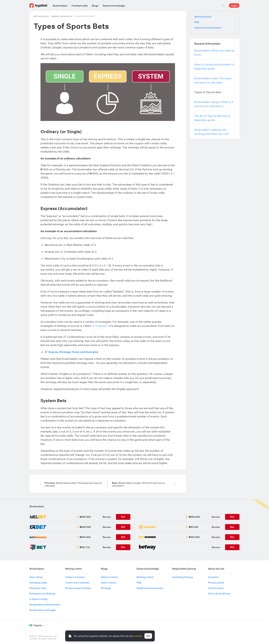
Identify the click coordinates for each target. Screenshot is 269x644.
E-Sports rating (38, 599)
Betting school (41, 16)
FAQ (197, 22)
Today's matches (75, 577)
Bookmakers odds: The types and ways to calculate (73, 484)
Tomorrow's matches (77, 583)
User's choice (109, 583)
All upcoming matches (78, 588)
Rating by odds (38, 583)
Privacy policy (216, 583)
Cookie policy (216, 588)
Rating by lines (38, 588)
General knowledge (114, 6)
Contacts (213, 577)
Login (234, 5)
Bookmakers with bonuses (45, 605)
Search (223, 5)
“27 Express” (99, 326)
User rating (36, 577)
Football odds (80, 6)
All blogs (106, 588)
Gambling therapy (183, 577)
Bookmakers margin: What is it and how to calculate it (138, 484)
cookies (138, 636)
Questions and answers (208, 28)
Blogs (95, 6)
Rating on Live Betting (42, 594)
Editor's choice (110, 577)
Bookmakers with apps (43, 610)
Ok (148, 636)
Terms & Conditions (219, 594)
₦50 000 (194, 527)
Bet (232, 527)
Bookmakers (60, 6)
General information (62, 16)
